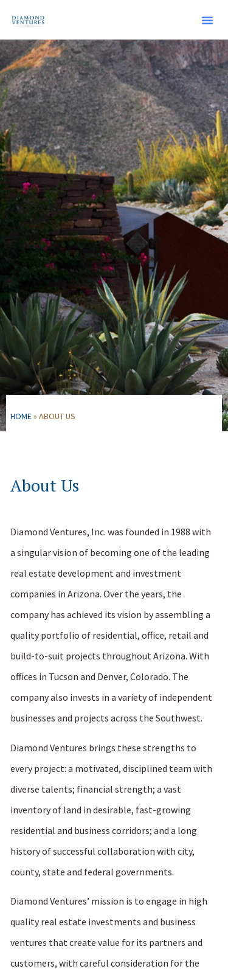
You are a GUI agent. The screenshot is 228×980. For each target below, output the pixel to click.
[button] (207, 20)
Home (21, 416)
